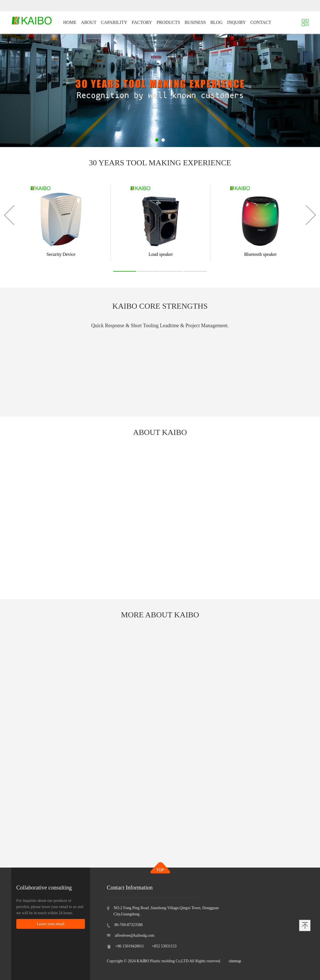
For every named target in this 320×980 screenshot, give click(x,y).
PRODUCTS (168, 22)
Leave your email (51, 924)
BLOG (217, 22)
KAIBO (143, 961)
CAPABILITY (114, 22)
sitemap (235, 961)
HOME (70, 22)
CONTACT (261, 22)
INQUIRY (237, 22)
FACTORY (142, 22)
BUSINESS (195, 22)
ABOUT (89, 22)
